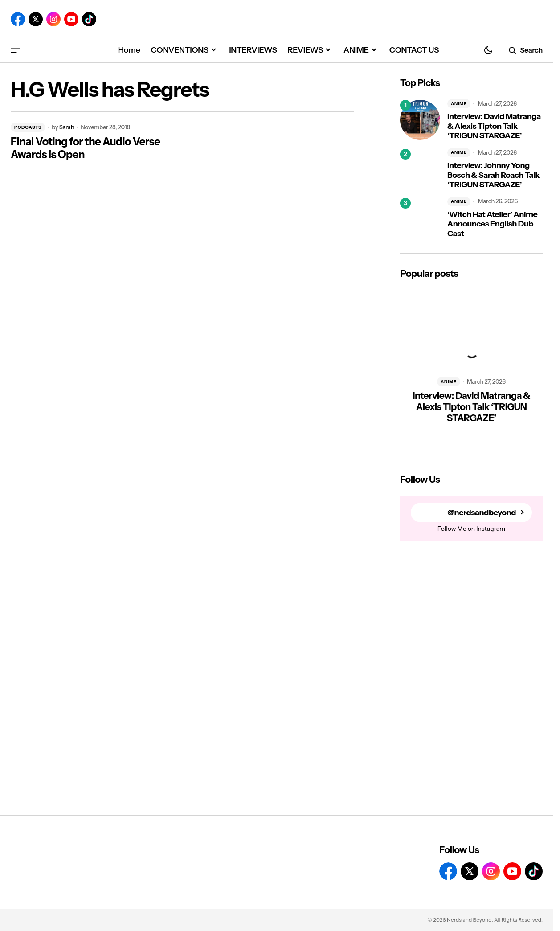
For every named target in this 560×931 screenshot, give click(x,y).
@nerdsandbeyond (482, 513)
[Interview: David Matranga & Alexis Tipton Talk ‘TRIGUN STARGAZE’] (420, 120)
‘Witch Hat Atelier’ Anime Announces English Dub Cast (492, 224)
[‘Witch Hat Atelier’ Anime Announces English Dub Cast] (420, 218)
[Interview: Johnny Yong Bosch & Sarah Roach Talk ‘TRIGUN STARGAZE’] (420, 169)
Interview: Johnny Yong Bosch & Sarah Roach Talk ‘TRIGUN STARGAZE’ (493, 175)
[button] (16, 50)
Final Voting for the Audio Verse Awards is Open (85, 148)
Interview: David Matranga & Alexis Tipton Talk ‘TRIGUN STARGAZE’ (494, 126)
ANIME (459, 104)
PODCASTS (28, 127)
